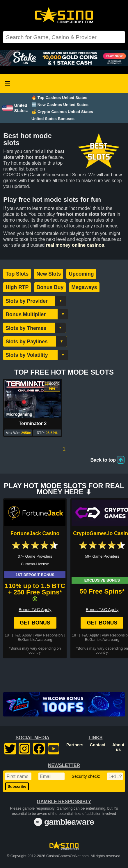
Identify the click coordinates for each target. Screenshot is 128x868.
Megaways (84, 287)
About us (118, 747)
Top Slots (17, 274)
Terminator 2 (33, 423)
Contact (98, 745)
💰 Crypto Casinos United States (62, 112)
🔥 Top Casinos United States (59, 98)
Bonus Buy (50, 287)
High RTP (17, 287)
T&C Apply (23, 635)
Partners (75, 745)
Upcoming (81, 274)
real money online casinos (75, 245)
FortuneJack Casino (35, 533)
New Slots (49, 274)
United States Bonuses (53, 119)
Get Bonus (35, 623)
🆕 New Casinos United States (60, 105)
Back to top (103, 460)
